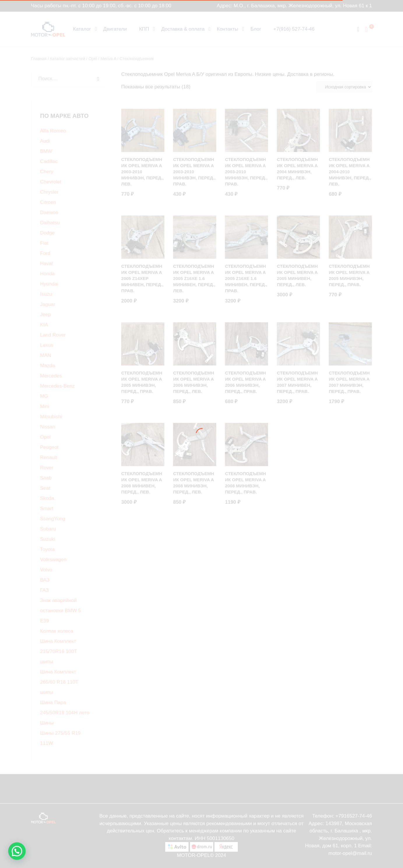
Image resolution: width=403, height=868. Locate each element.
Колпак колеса (57, 631)
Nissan (48, 427)
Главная (39, 59)
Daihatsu (50, 223)
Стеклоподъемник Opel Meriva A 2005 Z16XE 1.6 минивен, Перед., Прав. (246, 278)
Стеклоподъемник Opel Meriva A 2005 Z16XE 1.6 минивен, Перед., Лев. (194, 278)
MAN (46, 355)
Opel (93, 59)
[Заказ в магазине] (344, 87)
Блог (256, 29)
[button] (17, 851)
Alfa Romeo (53, 131)
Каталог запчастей (67, 59)
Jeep (46, 315)
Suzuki (48, 539)
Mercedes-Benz (58, 386)
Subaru (48, 529)
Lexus (47, 345)
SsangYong (53, 519)
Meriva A (108, 59)
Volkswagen (53, 560)
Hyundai (49, 284)
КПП (144, 29)
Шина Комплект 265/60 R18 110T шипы (59, 682)
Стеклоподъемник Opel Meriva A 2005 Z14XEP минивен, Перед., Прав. (142, 278)
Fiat (44, 243)
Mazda (48, 366)
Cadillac (49, 161)
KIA (44, 325)
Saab (46, 478)
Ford (45, 253)
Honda (47, 274)
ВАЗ (45, 580)
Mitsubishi (51, 417)
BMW (46, 151)
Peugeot (49, 447)
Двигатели (115, 29)
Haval (46, 264)
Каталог (82, 29)
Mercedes (51, 376)
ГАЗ (44, 590)
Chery (47, 172)
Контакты (227, 29)
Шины (47, 723)
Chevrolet (51, 182)
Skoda (47, 498)
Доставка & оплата (183, 29)
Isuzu (46, 294)
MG (44, 396)
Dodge (47, 233)
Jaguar (48, 304)
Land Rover (53, 335)
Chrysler (49, 192)
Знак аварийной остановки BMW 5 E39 (61, 611)
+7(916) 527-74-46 (294, 29)
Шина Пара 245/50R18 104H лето (65, 708)
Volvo (46, 570)
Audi (45, 141)
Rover (47, 468)
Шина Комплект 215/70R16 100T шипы (59, 651)
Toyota (47, 549)
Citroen (48, 202)
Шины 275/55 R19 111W (60, 738)
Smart (47, 509)
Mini (45, 406)
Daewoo (49, 212)
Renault (49, 457)
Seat (45, 488)
